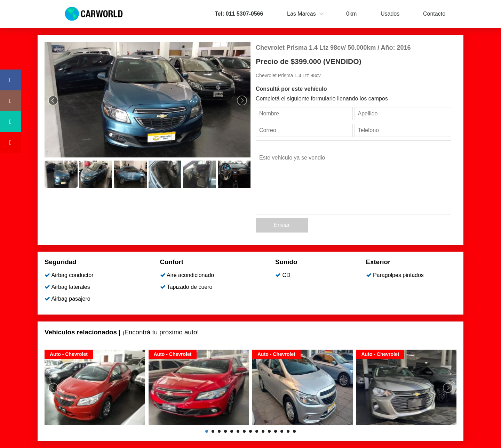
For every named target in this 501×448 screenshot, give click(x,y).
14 (288, 431)
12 (276, 431)
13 (282, 431)
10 (263, 431)
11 (269, 431)
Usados (390, 14)
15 (294, 431)
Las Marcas (301, 14)
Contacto (434, 14)
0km (351, 14)
